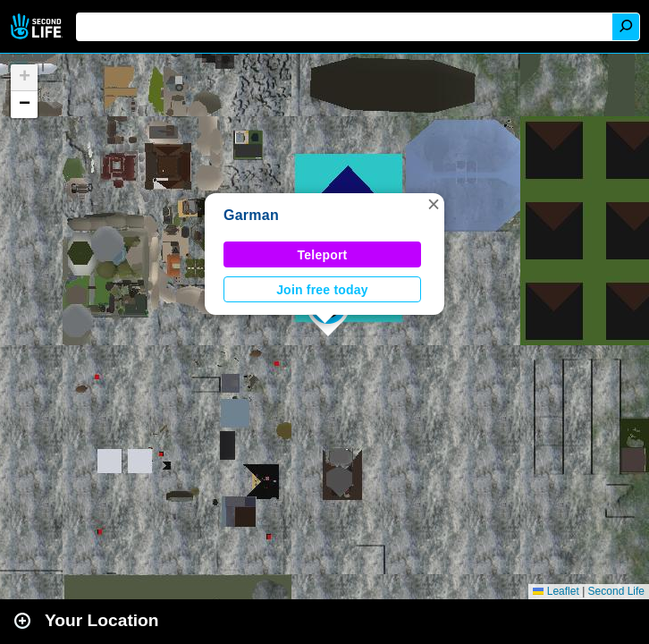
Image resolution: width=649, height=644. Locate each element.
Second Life (38, 26)
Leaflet (556, 591)
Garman (251, 215)
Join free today (322, 290)
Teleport (323, 255)
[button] (434, 204)
